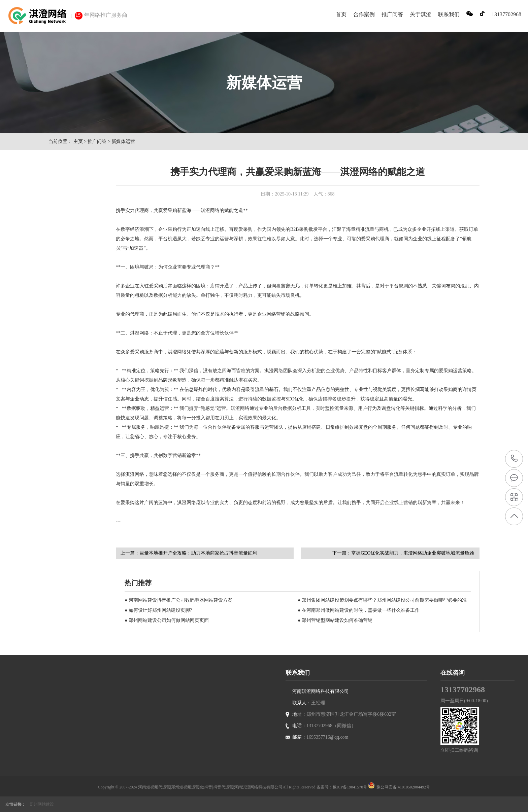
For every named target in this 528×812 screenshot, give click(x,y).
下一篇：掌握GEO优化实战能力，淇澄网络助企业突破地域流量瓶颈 (403, 553)
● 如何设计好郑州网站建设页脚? (158, 610)
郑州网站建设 (42, 804)
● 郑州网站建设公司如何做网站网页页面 (167, 620)
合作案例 (364, 14)
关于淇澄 (421, 14)
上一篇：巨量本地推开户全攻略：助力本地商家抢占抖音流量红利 (189, 553)
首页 (341, 14)
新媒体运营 (123, 142)
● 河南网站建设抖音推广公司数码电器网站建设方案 (178, 600)
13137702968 (514, 458)
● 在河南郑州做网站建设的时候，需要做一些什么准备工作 (359, 610)
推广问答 (392, 14)
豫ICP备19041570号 (350, 787)
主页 (78, 142)
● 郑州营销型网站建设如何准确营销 (335, 620)
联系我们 (449, 14)
